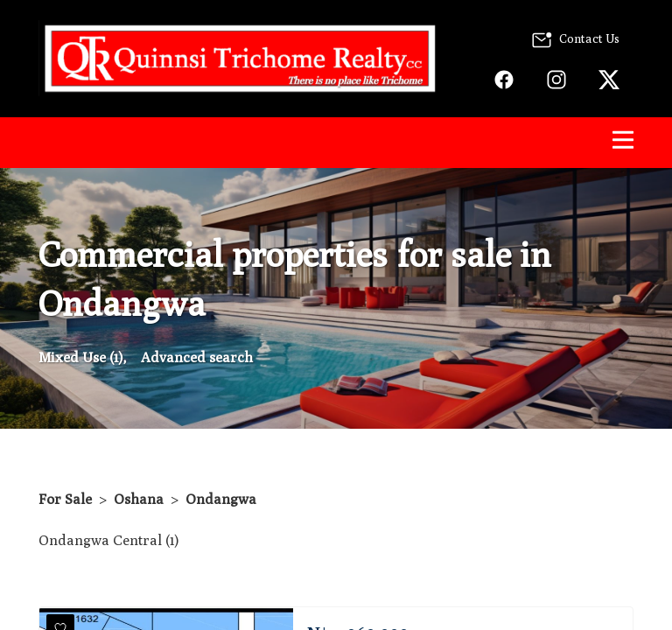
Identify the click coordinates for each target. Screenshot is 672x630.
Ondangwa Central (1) (108, 540)
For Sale (65, 499)
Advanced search (197, 357)
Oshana (139, 499)
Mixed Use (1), (83, 357)
